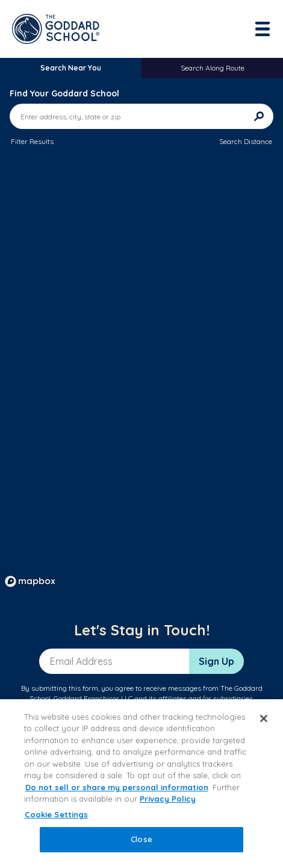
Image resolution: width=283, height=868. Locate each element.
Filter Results (32, 141)
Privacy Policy (168, 799)
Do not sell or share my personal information (117, 787)
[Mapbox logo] (30, 581)
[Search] (259, 116)
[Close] (264, 719)
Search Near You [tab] (71, 68)
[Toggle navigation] (264, 29)
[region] (141, 375)
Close (141, 839)
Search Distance (246, 141)
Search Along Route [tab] (213, 68)
